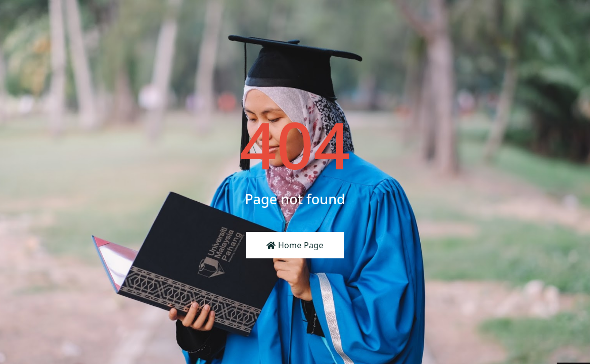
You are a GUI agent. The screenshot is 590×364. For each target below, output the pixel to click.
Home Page (295, 245)
